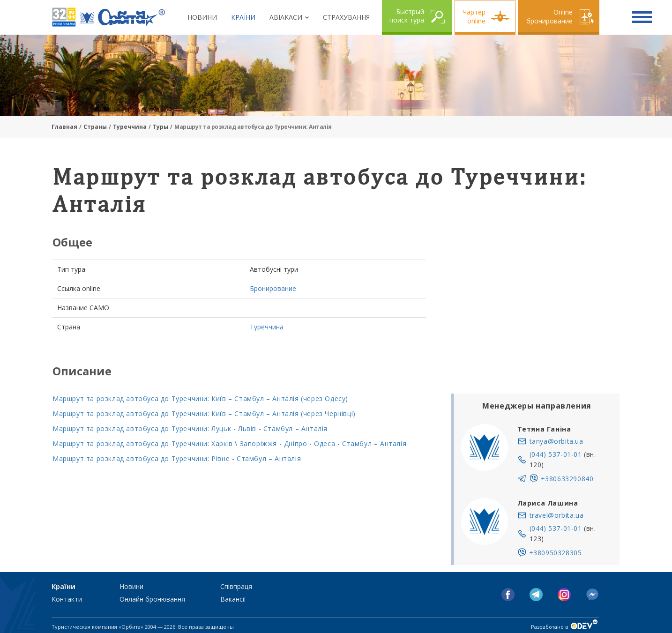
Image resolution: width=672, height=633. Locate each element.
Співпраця (236, 586)
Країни (243, 17)
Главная (64, 127)
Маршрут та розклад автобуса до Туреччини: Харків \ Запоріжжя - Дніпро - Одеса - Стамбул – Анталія (229, 443)
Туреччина (130, 127)
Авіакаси (286, 17)
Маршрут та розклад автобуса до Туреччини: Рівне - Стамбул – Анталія (177, 458)
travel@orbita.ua (557, 515)
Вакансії (233, 599)
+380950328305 (556, 553)
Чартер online (474, 16)
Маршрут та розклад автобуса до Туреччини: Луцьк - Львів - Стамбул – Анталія (190, 428)
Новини (202, 17)
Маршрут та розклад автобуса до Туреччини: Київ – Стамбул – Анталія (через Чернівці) (204, 413)
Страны (95, 127)
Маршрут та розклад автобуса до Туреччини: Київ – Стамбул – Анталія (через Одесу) (200, 398)
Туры (161, 127)
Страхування (346, 17)
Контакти (67, 599)
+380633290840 (567, 479)
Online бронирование (549, 16)
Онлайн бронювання (152, 599)
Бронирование (273, 288)
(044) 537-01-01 (556, 454)
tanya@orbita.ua (556, 441)
